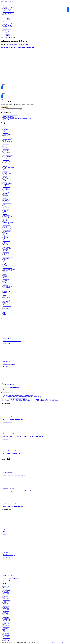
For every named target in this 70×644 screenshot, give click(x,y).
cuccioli (5, 182)
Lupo (4, 240)
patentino (5, 272)
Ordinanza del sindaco (8, 257)
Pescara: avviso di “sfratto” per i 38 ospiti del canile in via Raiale (17, 119)
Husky (5, 221)
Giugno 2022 (6, 602)
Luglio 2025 (6, 586)
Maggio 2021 (6, 613)
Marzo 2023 (6, 598)
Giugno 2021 (6, 612)
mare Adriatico (6, 247)
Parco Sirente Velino (8, 270)
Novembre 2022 (7, 600)
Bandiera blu (6, 149)
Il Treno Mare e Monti (8, 223)
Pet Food (5, 278)
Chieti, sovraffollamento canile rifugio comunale (17, 47)
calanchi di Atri (7, 153)
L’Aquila (8, 19)
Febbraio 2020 (6, 632)
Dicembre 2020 (7, 620)
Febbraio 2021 (6, 617)
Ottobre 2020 (6, 622)
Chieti (7, 16)
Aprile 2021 (6, 615)
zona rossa (6, 316)
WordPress (62, 643)
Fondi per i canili (7, 203)
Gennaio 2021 (6, 618)
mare (4, 246)
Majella (5, 243)
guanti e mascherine (8, 216)
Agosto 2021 (6, 610)
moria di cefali (6, 253)
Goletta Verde (6, 210)
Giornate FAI (6, 209)
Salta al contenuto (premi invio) (7, 1)
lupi (4, 239)
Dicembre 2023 (7, 589)
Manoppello (6, 245)
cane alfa (5, 159)
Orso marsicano (7, 262)
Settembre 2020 (7, 623)
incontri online (6, 225)
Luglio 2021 (6, 611)
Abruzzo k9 (6, 129)
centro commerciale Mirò (9, 167)
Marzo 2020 (6, 631)
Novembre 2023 (7, 590)
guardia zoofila (6, 218)
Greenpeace (6, 213)
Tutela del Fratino (7, 306)
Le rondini (6, 234)
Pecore (5, 274)
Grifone (5, 214)
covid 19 (5, 181)
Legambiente (6, 235)
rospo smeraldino (7, 291)
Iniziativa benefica (7, 226)
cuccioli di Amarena (8, 183)
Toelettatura (6, 302)
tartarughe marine (7, 301)
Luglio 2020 (6, 626)
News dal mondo (7, 10)
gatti (4, 205)
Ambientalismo (7, 134)
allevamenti (6, 133)
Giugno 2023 (6, 594)
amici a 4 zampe (7, 137)
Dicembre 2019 (7, 634)
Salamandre (6, 293)
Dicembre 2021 (7, 606)
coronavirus (6, 178)
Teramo (8, 18)
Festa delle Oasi (7, 199)
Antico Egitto (6, 144)
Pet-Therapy (6, 279)
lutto (4, 242)
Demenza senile (7, 187)
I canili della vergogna (8, 116)
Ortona (5, 264)
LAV (4, 232)
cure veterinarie (7, 185)
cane (4, 158)
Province (5, 14)
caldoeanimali (6, 154)
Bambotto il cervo (7, 148)
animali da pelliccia (7, 142)
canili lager (6, 165)
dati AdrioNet (6, 186)
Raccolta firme (6, 288)
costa (4, 180)
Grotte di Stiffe (7, 215)
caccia (5, 151)
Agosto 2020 (6, 625)
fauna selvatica (6, 197)
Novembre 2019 (7, 636)
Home (5, 6)
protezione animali (7, 284)
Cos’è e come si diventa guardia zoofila (14, 453)
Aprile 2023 (6, 596)
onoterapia (6, 256)
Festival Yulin (6, 201)
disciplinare (6, 188)
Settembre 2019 (7, 638)
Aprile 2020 (6, 629)
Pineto (5, 282)
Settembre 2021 (7, 609)
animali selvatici (7, 143)
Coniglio (5, 176)
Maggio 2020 (6, 628)
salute (4, 294)
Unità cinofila (6, 310)
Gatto (4, 207)
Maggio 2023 (6, 595)
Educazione (6, 194)
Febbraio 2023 (6, 599)
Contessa (5, 177)
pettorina (5, 280)
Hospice (5, 220)
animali (5, 140)
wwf (4, 313)
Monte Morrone (7, 251)
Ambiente (5, 135)
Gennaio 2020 (6, 633)
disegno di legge (7, 189)
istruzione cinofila (7, 229)
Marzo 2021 (6, 616)
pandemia (5, 266)
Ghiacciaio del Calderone (9, 208)
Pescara (8, 17)
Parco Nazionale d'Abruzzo (9, 269)
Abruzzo (5, 128)
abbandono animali (7, 127)
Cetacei (5, 169)
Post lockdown (6, 283)
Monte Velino (6, 252)
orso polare (6, 263)
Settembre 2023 (7, 593)
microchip (5, 250)
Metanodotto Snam (7, 248)
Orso (4, 261)
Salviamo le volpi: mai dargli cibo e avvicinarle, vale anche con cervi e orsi (23, 436)
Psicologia (6, 285)
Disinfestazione (7, 191)
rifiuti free (5, 290)
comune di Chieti (7, 174)
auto (4, 147)
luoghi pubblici (7, 237)
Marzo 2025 (6, 588)
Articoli (5, 8)
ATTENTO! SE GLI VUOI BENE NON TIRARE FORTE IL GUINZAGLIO (24, 397)
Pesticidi (5, 277)
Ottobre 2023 (6, 591)
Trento (5, 304)
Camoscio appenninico (8, 156)
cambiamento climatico (8, 155)
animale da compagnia (8, 138)
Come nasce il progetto (8, 7)
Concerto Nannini (7, 175)
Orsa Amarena (6, 258)
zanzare (5, 315)
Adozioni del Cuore (8, 11)
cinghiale (5, 171)
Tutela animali (6, 305)
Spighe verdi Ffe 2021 (8, 297)
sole (4, 296)
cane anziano (6, 160)
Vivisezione (6, 311)
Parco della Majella (7, 268)
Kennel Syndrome (7, 230)
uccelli (5, 307)
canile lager (6, 164)
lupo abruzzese (6, 241)
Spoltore (5, 299)
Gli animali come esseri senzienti (10, 115)
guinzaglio (6, 219)
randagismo (6, 289)
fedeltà (5, 198)
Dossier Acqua (6, 192)
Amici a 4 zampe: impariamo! (10, 117)
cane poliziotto (6, 161)
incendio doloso (7, 224)
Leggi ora (3, 99)
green (4, 212)
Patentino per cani (7, 273)
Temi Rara (52, 643)
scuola (5, 295)
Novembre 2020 (7, 621)
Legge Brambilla (7, 236)
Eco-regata (6, 193)
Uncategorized (6, 309)
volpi (4, 312)
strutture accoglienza (8, 300)
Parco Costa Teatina (8, 267)
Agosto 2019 (6, 639)
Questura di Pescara (8, 286)
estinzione (5, 196)
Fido (4, 202)
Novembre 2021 (7, 607)
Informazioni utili (7, 13)
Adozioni (5, 132)
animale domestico (7, 139)
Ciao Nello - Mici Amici (9, 396)
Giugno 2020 (6, 627)
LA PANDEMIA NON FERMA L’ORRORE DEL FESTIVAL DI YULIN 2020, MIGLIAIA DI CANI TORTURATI (33, 399)
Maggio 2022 (6, 604)
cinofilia (5, 172)
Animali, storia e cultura (9, 12)
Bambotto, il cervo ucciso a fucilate (11, 120)
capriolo (5, 166)
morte (4, 255)
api (4, 145)
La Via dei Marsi (7, 231)
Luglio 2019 (6, 640)
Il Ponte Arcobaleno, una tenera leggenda (24, 396)
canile (5, 162)
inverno (5, 228)
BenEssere (6, 150)
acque (4, 131)
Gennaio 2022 (6, 605)
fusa (4, 204)
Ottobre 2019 (6, 637)
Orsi (4, 259)
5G (4, 126)
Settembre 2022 (7, 601)
